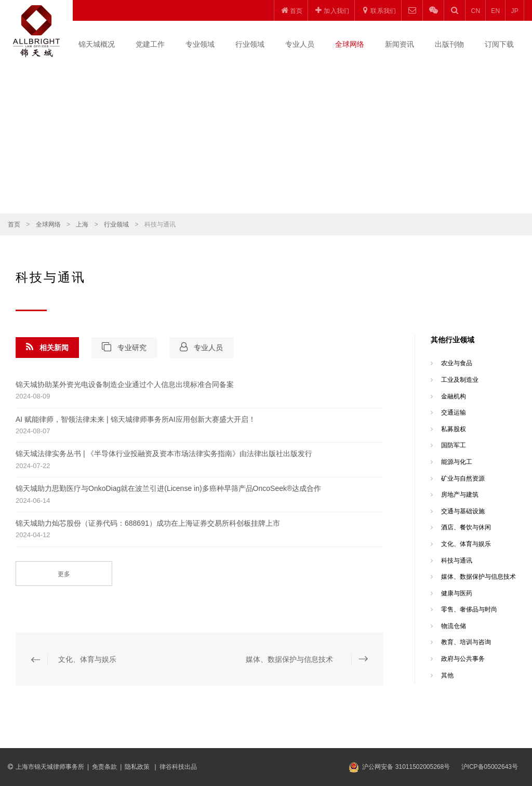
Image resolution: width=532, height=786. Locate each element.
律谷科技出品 (178, 767)
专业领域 (200, 44)
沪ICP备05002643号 (490, 767)
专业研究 (124, 347)
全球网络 (350, 44)
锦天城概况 (97, 44)
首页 (14, 224)
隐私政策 (138, 767)
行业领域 (250, 44)
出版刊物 (449, 44)
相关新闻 (47, 347)
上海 (82, 224)
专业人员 (300, 44)
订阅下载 (499, 44)
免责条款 (104, 767)
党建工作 (150, 44)
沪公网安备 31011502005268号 (406, 767)
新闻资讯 (400, 44)
